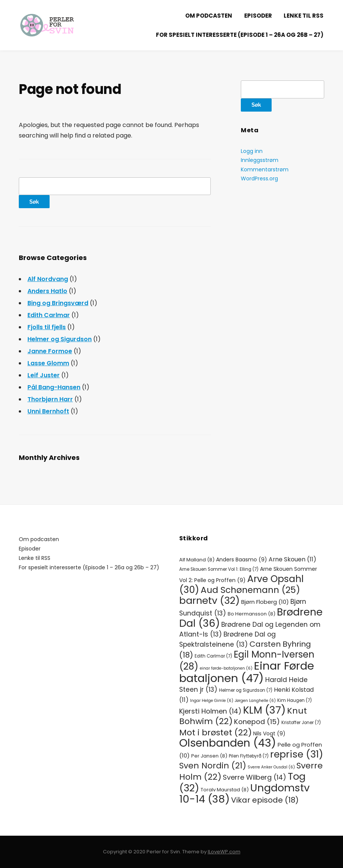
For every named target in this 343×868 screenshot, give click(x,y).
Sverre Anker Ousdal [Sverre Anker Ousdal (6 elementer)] (271, 767)
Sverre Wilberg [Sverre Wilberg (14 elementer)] (255, 777)
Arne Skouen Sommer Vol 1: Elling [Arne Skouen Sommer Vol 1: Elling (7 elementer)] (219, 569)
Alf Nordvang (48, 279)
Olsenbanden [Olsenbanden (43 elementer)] (228, 743)
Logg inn (252, 151)
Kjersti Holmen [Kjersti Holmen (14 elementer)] (210, 711)
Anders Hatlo (47, 291)
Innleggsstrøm (260, 160)
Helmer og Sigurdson (60, 339)
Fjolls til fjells (47, 327)
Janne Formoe (50, 351)
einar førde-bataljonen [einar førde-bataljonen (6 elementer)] (226, 668)
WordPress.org (259, 178)
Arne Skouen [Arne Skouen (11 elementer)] (292, 559)
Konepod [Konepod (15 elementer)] (257, 722)
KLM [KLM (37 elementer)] (264, 710)
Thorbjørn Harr (50, 399)
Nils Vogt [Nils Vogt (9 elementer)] (269, 733)
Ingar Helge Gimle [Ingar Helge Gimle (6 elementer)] (212, 701)
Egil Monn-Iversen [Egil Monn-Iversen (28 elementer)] (247, 660)
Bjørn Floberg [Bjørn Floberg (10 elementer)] (265, 602)
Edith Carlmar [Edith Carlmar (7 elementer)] (213, 656)
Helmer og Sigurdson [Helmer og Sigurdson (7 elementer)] (246, 690)
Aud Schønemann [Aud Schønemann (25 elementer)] (250, 590)
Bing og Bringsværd (58, 303)
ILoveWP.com (224, 852)
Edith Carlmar (49, 315)
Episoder (258, 16)
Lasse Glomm (48, 363)
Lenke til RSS (304, 16)
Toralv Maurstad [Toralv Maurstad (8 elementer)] (225, 790)
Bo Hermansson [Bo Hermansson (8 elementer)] (252, 614)
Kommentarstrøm (265, 169)
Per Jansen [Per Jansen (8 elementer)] (209, 756)
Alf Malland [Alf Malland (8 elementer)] (197, 560)
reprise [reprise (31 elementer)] (297, 754)
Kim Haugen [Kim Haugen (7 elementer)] (295, 700)
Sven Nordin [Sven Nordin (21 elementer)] (213, 766)
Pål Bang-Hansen (54, 387)
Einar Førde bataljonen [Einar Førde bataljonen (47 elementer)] (247, 672)
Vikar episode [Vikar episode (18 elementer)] (265, 800)
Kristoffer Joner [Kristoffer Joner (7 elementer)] (301, 723)
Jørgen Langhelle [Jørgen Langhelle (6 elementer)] (255, 701)
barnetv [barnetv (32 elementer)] (209, 600)
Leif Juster (44, 375)
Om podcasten (209, 16)
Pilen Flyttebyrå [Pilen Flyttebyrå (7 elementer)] (249, 756)
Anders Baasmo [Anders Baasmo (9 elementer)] (242, 560)
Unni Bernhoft (48, 411)
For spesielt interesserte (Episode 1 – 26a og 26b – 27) (240, 35)
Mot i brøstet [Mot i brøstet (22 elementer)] (215, 733)
